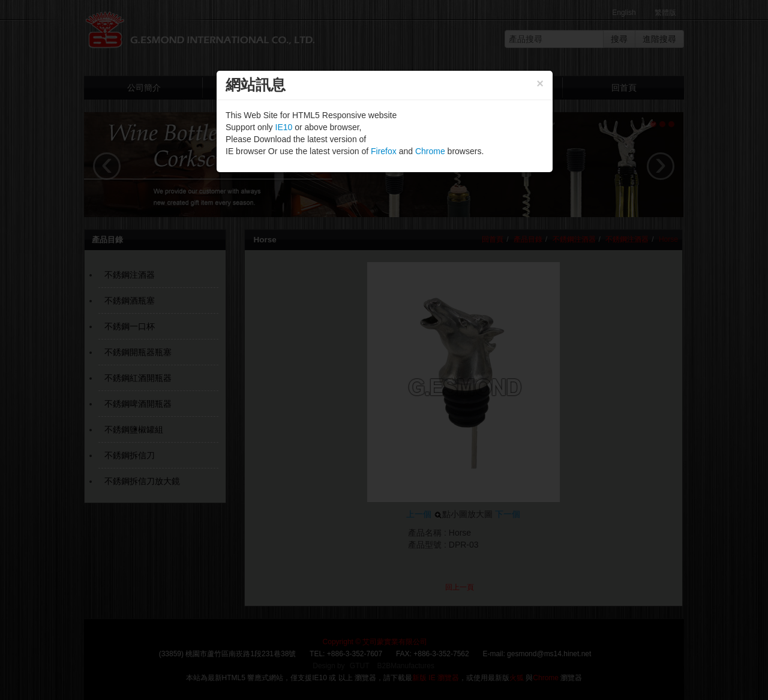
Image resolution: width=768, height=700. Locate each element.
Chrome (430, 151)
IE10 (284, 127)
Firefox (384, 151)
